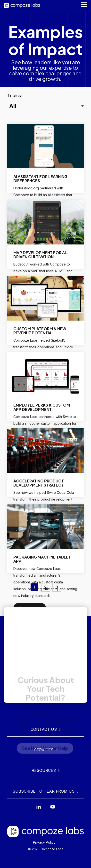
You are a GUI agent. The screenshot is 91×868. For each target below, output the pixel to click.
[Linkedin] (39, 809)
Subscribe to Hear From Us (44, 791)
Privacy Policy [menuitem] (44, 842)
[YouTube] (53, 809)
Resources (44, 770)
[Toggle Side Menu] (84, 4)
